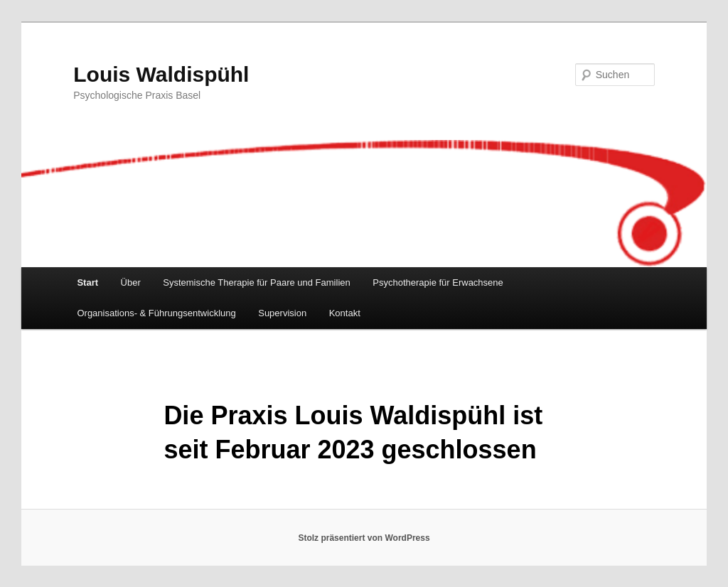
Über (131, 282)
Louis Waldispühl (161, 74)
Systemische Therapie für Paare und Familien (257, 282)
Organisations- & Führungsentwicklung (156, 313)
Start (87, 282)
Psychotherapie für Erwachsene (438, 282)
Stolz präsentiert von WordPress (364, 538)
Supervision (282, 313)
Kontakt (345, 313)
